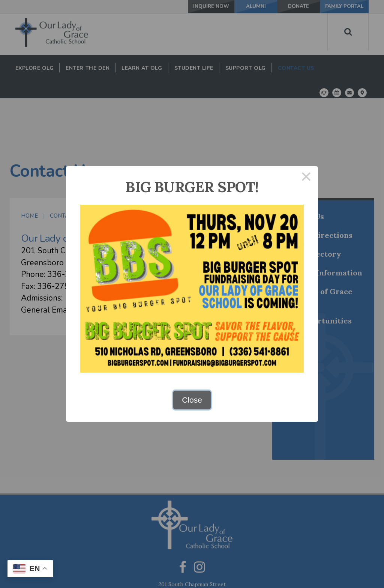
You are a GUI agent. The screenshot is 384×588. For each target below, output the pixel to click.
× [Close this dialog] (306, 178)
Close (192, 400)
